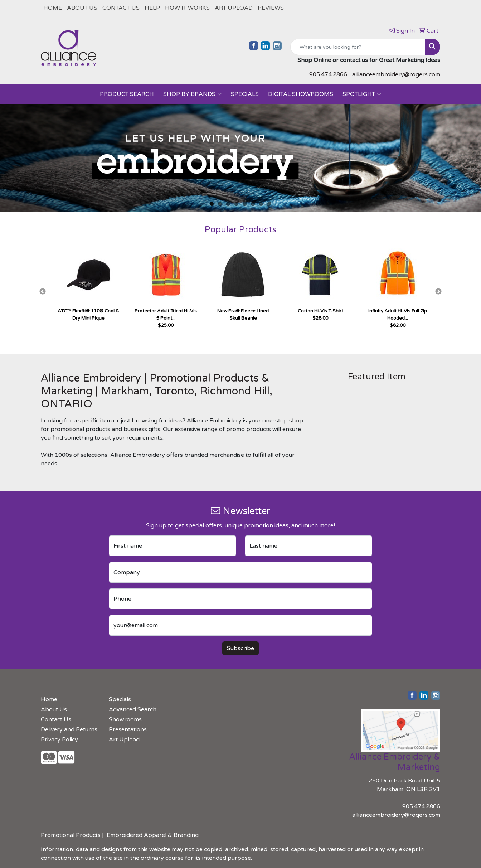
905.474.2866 (328, 74)
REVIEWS (271, 8)
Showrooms (125, 719)
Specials (245, 94)
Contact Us (121, 8)
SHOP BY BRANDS (192, 94)
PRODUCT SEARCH (127, 94)
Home (53, 8)
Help (152, 8)
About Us (82, 8)
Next (438, 292)
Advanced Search (133, 709)
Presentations (128, 729)
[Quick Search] (358, 47)
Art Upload (234, 8)
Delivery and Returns (69, 729)
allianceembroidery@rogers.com (396, 74)
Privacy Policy (59, 740)
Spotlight (362, 94)
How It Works (187, 8)
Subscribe (240, 648)
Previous (43, 292)
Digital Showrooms (301, 94)
